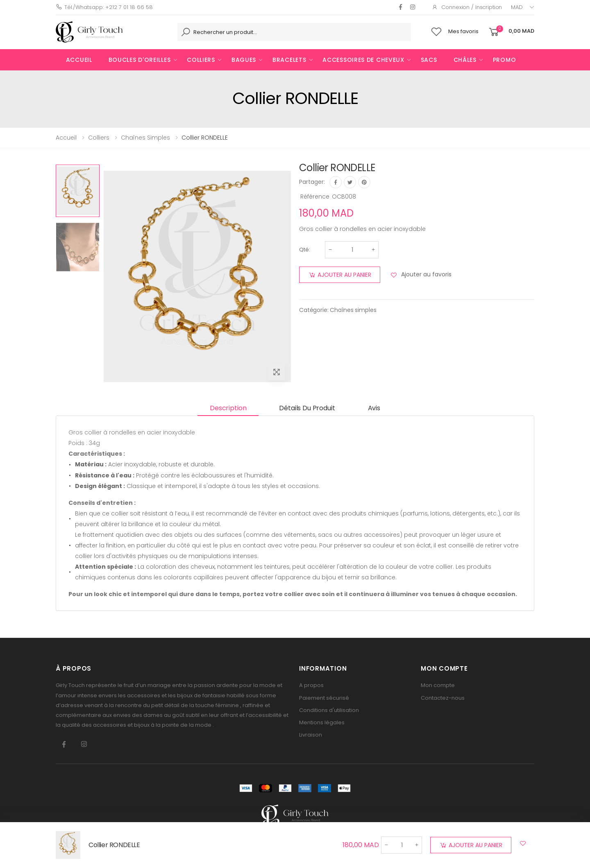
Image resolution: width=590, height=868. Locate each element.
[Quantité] (352, 250)
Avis (374, 408)
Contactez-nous (443, 698)
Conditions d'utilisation (329, 710)
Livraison (311, 735)
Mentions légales (322, 722)
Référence (315, 197)
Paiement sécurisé (324, 698)
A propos (311, 685)
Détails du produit (307, 408)
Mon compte (438, 685)
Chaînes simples (353, 310)
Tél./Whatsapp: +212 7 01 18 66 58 (104, 7)
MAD (517, 7)
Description (228, 408)
